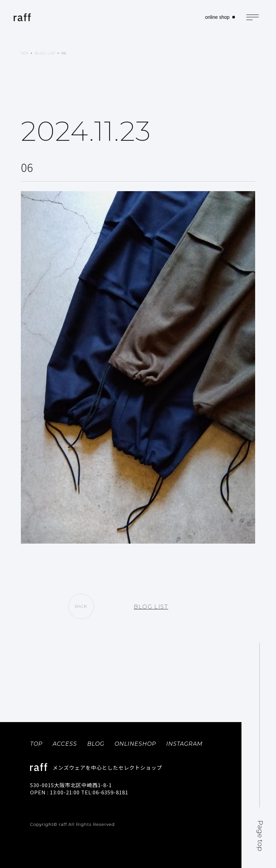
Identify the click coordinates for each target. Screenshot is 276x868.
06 (64, 53)
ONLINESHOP (135, 744)
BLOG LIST (45, 53)
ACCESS (65, 744)
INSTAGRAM (184, 744)
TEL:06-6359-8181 (105, 792)
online (217, 17)
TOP (25, 53)
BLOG (96, 744)
